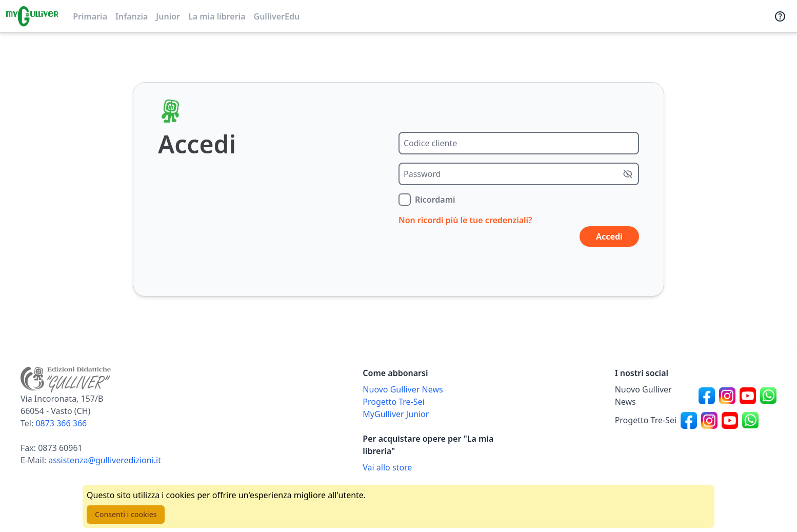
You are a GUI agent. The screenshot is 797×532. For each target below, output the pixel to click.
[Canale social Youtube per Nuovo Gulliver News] (748, 396)
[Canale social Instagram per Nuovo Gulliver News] (727, 396)
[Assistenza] (780, 16)
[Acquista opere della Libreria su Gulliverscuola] (443, 467)
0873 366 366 (61, 423)
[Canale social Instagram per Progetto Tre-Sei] (709, 420)
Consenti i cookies (126, 514)
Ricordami (435, 200)
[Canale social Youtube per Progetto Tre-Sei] (730, 420)
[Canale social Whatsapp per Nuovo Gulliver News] (768, 396)
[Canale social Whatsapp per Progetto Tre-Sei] (750, 420)
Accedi (609, 237)
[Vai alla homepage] (32, 16)
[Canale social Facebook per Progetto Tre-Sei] (689, 420)
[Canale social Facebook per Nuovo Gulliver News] (707, 396)
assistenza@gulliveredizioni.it (105, 460)
